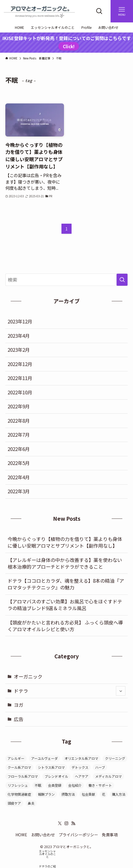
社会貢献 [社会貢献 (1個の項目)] (88, 794)
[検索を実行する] (122, 280)
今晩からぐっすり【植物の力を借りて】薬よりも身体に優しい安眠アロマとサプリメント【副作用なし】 (65, 542)
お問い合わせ (43, 835)
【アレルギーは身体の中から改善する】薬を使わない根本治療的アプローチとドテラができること (65, 563)
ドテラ (70, 691)
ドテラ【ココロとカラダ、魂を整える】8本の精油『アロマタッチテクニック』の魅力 (66, 584)
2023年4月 (19, 336)
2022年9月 (19, 406)
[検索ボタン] (99, 11)
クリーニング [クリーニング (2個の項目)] (115, 758)
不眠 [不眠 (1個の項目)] (38, 785)
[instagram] (66, 823)
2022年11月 (20, 378)
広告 (19, 719)
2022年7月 (19, 435)
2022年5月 (19, 463)
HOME (21, 835)
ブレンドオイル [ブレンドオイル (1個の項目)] (56, 776)
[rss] (73, 823)
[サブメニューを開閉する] (121, 691)
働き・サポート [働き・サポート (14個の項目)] (100, 785)
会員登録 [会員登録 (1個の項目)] (55, 785)
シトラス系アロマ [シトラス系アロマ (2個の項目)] (51, 767)
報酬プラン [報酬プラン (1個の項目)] (46, 794)
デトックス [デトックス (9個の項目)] (80, 767)
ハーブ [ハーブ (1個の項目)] (100, 767)
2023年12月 (20, 321)
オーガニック (28, 676)
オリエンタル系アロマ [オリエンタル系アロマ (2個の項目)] (81, 758)
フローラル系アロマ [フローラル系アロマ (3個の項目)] (23, 776)
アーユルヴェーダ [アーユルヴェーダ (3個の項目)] (44, 758)
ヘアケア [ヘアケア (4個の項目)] (82, 776)
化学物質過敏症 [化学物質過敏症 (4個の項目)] (19, 794)
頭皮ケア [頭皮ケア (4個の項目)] (14, 803)
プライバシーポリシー (78, 835)
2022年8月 (19, 421)
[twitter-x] (60, 823)
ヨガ (19, 705)
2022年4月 (19, 477)
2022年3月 (19, 491)
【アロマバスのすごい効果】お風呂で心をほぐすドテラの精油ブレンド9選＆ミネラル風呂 (65, 605)
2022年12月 (20, 364)
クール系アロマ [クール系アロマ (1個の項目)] (19, 767)
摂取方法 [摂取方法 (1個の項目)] (68, 794)
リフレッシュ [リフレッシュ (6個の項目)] (18, 785)
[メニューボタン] (122, 11)
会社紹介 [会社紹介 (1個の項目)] (75, 785)
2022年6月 (19, 449)
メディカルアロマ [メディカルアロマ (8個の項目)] (108, 776)
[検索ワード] (66, 280)
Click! (69, 46)
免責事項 (110, 835)
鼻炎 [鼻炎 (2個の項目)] (31, 803)
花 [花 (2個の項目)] (104, 794)
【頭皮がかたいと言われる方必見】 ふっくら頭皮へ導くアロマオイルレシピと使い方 (65, 626)
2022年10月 (20, 392)
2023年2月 (19, 350)
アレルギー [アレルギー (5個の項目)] (16, 758)
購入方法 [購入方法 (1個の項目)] (119, 794)
